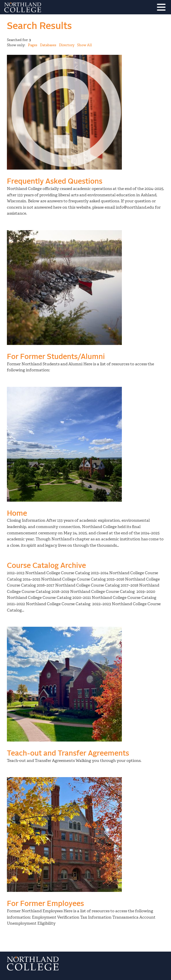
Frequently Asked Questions (55, 182)
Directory (67, 45)
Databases (48, 45)
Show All (84, 45)
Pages (33, 45)
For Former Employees (45, 904)
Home (17, 514)
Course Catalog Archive (46, 566)
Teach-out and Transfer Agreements (68, 753)
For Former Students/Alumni (56, 357)
